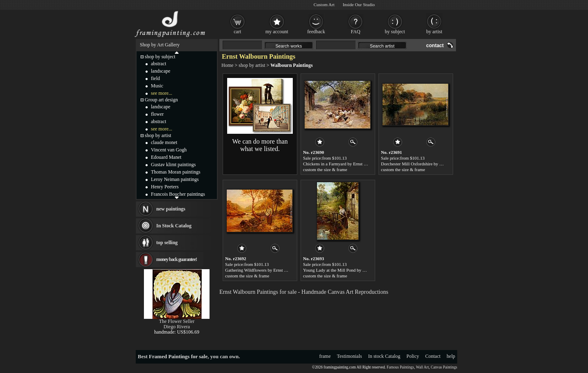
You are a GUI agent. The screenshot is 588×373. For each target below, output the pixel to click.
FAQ (355, 32)
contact (435, 46)
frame (325, 356)
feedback (316, 32)
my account (277, 32)
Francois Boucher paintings (178, 194)
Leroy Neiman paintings (175, 179)
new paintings (171, 209)
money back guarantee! (177, 259)
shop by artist (252, 65)
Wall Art (422, 367)
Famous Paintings (400, 367)
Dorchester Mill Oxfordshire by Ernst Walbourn (424, 164)
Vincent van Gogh (169, 150)
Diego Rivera (177, 327)
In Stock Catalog (174, 226)
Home (227, 65)
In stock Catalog (384, 356)
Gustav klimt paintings (173, 165)
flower (157, 114)
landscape (161, 71)
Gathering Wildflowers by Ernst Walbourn (263, 270)
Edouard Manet (166, 157)
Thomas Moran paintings (176, 172)
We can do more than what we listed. (260, 145)
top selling (167, 243)
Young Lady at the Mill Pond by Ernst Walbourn (347, 270)
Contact (433, 356)
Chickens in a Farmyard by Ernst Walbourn (342, 164)
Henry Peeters (165, 187)
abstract (158, 64)
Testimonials (350, 356)
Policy (413, 356)
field (155, 78)
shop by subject (160, 57)
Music (157, 86)
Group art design (161, 100)
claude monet (164, 142)
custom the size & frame (325, 169)
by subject (395, 32)
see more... (162, 93)
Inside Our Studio (359, 5)
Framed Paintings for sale (178, 356)
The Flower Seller (177, 321)
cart (237, 32)
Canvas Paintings (444, 367)
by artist (434, 32)
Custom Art (324, 5)
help (451, 356)
